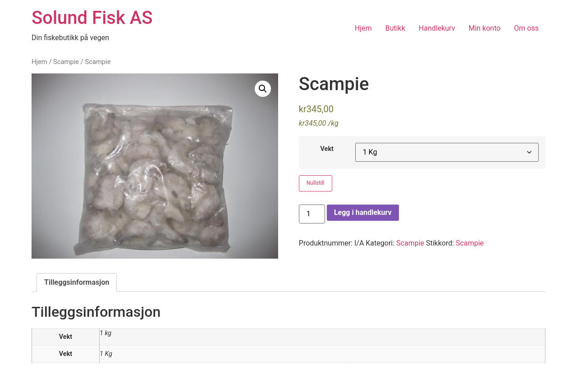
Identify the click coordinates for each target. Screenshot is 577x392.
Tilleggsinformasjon (77, 282)
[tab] (77, 283)
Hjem (363, 28)
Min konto (484, 28)
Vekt (327, 149)
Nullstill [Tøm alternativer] (316, 183)
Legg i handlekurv (363, 212)
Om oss (526, 28)
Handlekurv (437, 28)
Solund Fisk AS (92, 18)
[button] (263, 89)
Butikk (395, 28)
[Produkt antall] (312, 214)
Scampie (66, 62)
